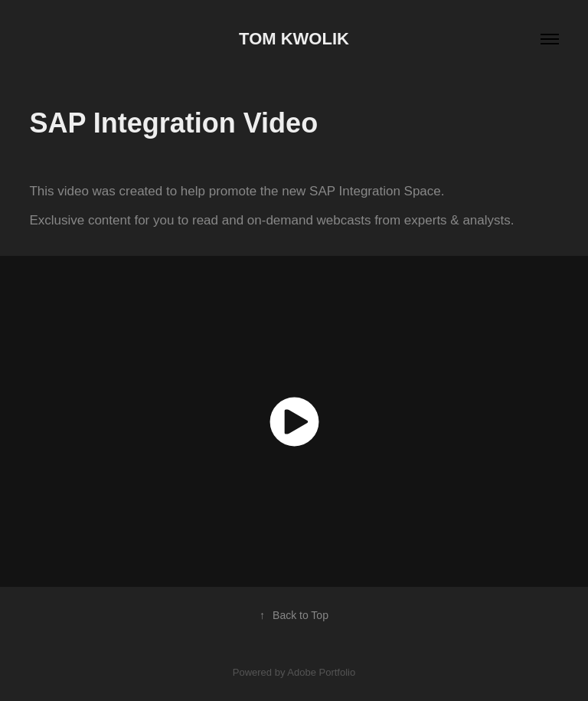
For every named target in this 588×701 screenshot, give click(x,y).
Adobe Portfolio (321, 672)
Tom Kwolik (294, 39)
